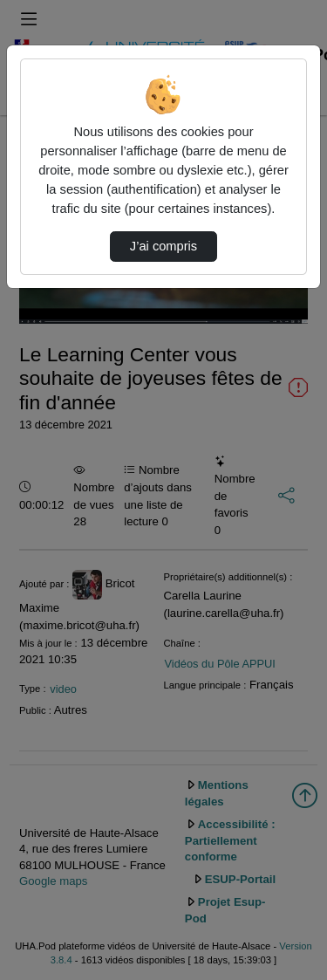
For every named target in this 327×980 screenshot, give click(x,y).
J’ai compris (163, 246)
